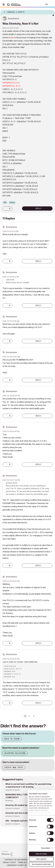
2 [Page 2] (29, 716)
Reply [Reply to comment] (39, 261)
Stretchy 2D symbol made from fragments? (26, 805)
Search (38, 4)
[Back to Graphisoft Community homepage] (14, 4)
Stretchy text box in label (17, 813)
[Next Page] (34, 716)
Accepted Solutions (15, 753)
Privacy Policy (9, 862)
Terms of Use (24, 862)
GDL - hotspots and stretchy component (24, 821)
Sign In (51, 4)
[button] (5, 208)
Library (12, 202)
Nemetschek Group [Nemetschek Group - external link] (40, 865)
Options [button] (51, 11)
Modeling (9, 801)
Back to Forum (12, 739)
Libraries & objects (13, 790)
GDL (5, 202)
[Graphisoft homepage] (44, 847)
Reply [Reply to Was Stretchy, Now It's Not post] (39, 208)
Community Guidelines (41, 862)
